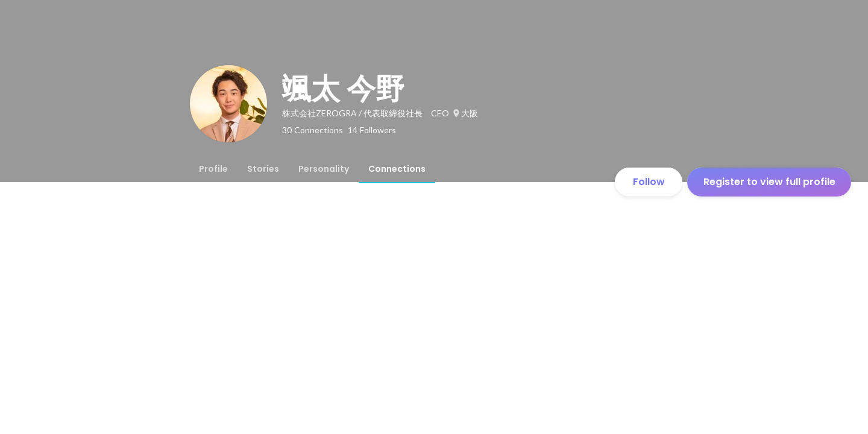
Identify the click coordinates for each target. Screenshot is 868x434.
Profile (213, 169)
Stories (263, 169)
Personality (324, 169)
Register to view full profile (769, 182)
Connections (397, 169)
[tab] (213, 169)
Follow (649, 182)
